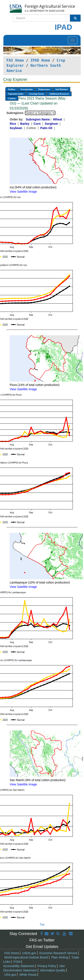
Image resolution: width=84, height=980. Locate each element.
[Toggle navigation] (73, 40)
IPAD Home (40, 60)
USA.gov (10, 975)
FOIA (17, 962)
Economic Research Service (58, 953)
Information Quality (53, 970)
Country (12, 98)
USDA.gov (29, 953)
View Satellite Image (23, 192)
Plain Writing (60, 957)
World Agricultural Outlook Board (26, 957)
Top (42, 924)
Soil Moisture (61, 89)
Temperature (44, 89)
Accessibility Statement (19, 966)
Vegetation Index (16, 94)
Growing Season (36, 94)
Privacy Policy (47, 966)
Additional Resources (59, 94)
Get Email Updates (42, 947)
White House (28, 975)
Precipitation (27, 89)
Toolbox (12, 89)
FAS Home (15, 60)
